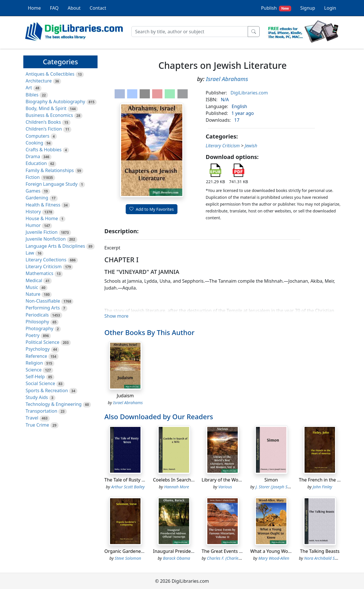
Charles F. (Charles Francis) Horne (237, 558)
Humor (33, 225)
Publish (276, 8)
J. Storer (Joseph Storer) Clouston (285, 487)
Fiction (33, 177)
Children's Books (43, 122)
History (33, 212)
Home (34, 8)
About (74, 8)
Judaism (125, 396)
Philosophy (37, 322)
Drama (33, 156)
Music (32, 287)
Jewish (251, 146)
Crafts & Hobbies (44, 150)
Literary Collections (46, 260)
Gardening (37, 198)
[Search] (190, 32)
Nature (33, 294)
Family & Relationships (50, 170)
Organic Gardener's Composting (139, 551)
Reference (36, 356)
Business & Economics (49, 115)
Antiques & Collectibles (50, 74)
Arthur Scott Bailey (128, 487)
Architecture (39, 81)
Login (330, 8)
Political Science (43, 342)
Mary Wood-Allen (274, 558)
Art (29, 88)
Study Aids (37, 397)
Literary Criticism (44, 266)
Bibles (32, 95)
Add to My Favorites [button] (152, 209)
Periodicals (37, 315)
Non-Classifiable (43, 301)
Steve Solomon (128, 558)
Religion (34, 363)
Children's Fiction (44, 129)
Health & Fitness (43, 205)
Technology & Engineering (54, 404)
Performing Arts (43, 308)
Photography (40, 328)
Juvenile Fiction (42, 232)
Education (36, 163)
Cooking (34, 143)
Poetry (33, 335)
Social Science (40, 383)
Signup (308, 8)
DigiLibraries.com (249, 93)
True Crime (37, 425)
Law (30, 253)
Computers (38, 136)
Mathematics (39, 273)
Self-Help (35, 377)
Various (225, 487)
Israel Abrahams (227, 79)
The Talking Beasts (320, 551)
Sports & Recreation (47, 390)
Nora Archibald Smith (324, 558)
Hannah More (177, 487)
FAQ (54, 8)
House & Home (42, 218)
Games (33, 191)
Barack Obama (176, 558)
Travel (32, 418)
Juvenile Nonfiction (46, 239)
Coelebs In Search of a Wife (182, 480)
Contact (98, 8)
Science (34, 370)
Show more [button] (116, 316)
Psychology (38, 349)
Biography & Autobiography (55, 102)
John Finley (322, 487)
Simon (271, 480)
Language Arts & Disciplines (55, 246)
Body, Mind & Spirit (46, 108)
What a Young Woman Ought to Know (291, 551)
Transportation (41, 411)
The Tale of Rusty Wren (129, 480)
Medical (34, 280)
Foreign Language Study (52, 184)
